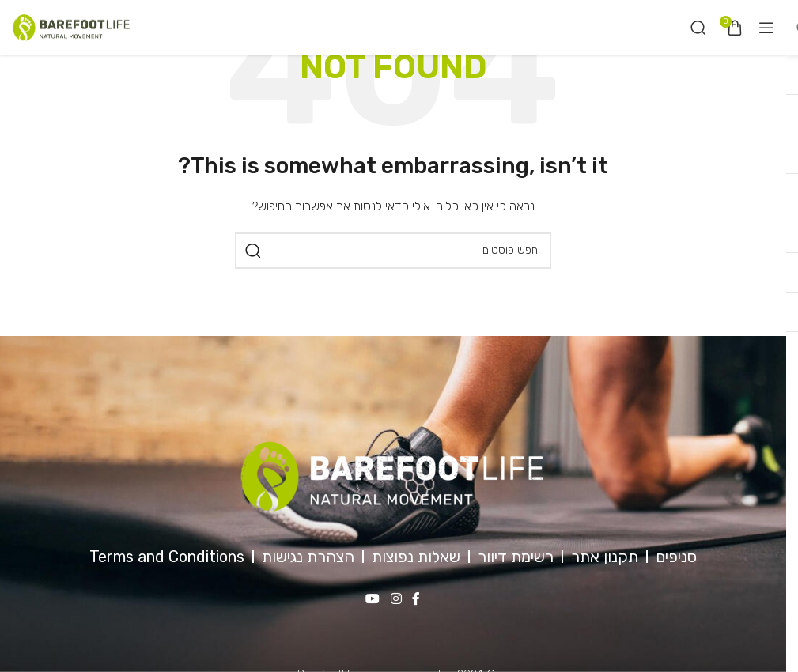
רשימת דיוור (516, 557)
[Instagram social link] (396, 599)
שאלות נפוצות (416, 557)
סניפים (676, 557)
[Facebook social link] (416, 599)
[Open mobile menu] (766, 28)
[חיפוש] (698, 28)
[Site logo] (71, 27)
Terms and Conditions (167, 557)
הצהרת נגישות (308, 557)
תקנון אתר (605, 557)
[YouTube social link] (373, 599)
